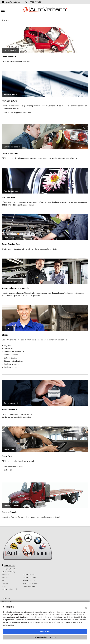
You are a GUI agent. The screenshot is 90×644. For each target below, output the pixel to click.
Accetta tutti (45, 632)
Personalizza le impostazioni (45, 637)
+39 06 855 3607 (35, 2)
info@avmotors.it (13, 2)
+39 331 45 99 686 (30, 583)
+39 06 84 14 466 (29, 578)
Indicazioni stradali (9, 589)
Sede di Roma (10, 566)
